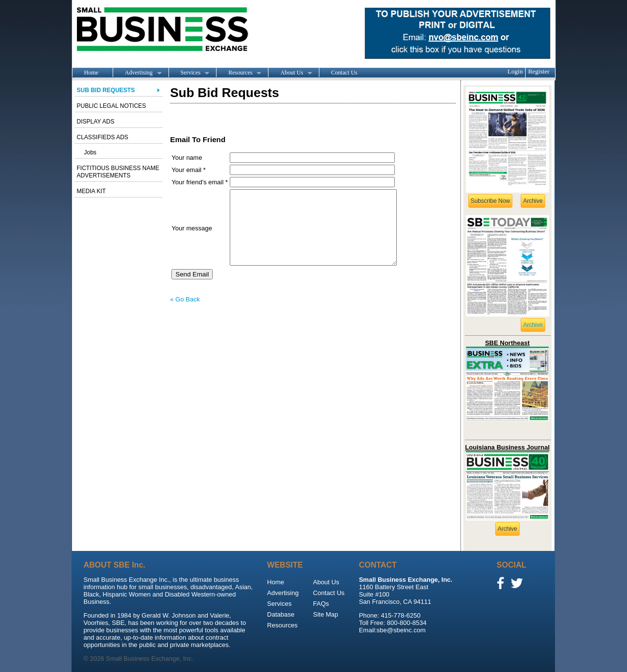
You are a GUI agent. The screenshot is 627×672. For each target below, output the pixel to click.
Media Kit (91, 191)
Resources (239, 73)
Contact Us (344, 73)
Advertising (137, 73)
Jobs (90, 152)
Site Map (326, 614)
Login (515, 71)
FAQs (321, 604)
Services (189, 73)
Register (539, 71)
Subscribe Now (491, 201)
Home (91, 73)
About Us (290, 73)
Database (281, 614)
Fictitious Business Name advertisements (118, 172)
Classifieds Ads (103, 137)
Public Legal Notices (112, 106)
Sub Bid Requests (106, 90)
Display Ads (96, 122)
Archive (533, 201)
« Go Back (185, 314)
